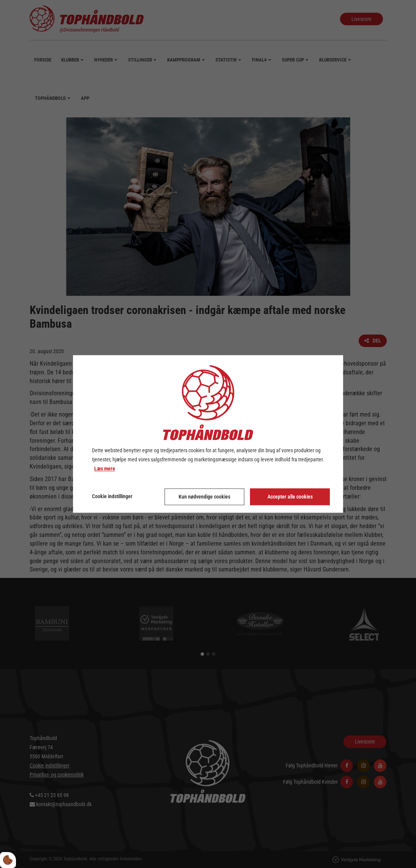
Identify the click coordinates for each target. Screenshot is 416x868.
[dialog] (208, 434)
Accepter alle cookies (290, 497)
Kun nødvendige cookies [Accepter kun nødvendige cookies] (204, 497)
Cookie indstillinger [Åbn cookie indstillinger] (112, 497)
